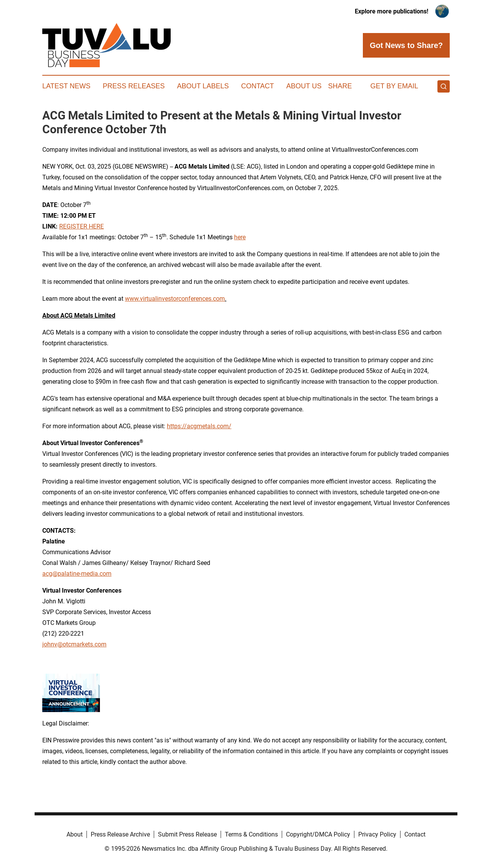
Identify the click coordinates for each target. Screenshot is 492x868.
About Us (304, 86)
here (240, 237)
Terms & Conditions (251, 834)
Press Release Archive (120, 834)
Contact (258, 86)
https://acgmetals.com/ (199, 426)
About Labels (203, 86)
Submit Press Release (187, 834)
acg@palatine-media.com (77, 574)
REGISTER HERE (81, 226)
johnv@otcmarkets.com (74, 644)
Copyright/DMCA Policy (318, 834)
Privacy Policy (377, 834)
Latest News (66, 86)
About (75, 834)
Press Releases (134, 86)
